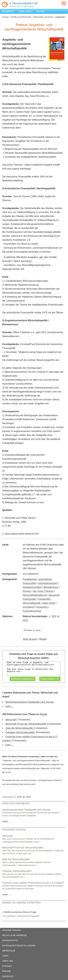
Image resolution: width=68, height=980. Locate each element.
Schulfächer (8, 11)
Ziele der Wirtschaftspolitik (19, 728)
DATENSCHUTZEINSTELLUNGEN (19, 946)
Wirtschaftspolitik (32, 603)
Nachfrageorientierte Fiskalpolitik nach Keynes (30, 702)
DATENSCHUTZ (10, 940)
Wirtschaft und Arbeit (43, 17)
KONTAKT (7, 966)
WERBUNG (8, 976)
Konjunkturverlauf (32, 611)
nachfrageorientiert (48, 583)
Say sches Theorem (43, 591)
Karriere (41, 11)
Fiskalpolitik (44, 599)
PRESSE (6, 971)
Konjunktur (42, 607)
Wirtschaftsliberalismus (35, 595)
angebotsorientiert (32, 587)
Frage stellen (26, 11)
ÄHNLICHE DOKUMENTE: (16, 803)
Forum (43, 714)
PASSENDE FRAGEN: (14, 830)
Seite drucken (30, 639)
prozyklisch (29, 607)
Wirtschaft (11, 720)
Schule (5, 17)
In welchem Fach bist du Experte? (22, 916)
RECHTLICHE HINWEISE (14, 935)
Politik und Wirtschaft (21, 17)
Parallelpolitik (30, 579)
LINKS (5, 956)
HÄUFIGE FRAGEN (12, 930)
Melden (43, 639)
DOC (27, 797)
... (6, 821)
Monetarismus (51, 587)
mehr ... (9, 706)
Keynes (27, 591)
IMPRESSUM (9, 951)
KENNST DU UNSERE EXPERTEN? (22, 903)
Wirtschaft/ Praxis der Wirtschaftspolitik (26, 724)
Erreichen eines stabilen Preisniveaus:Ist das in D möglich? (33, 883)
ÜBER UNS (8, 961)
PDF (52, 616)
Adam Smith (49, 603)
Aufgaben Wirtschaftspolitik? (20, 732)
